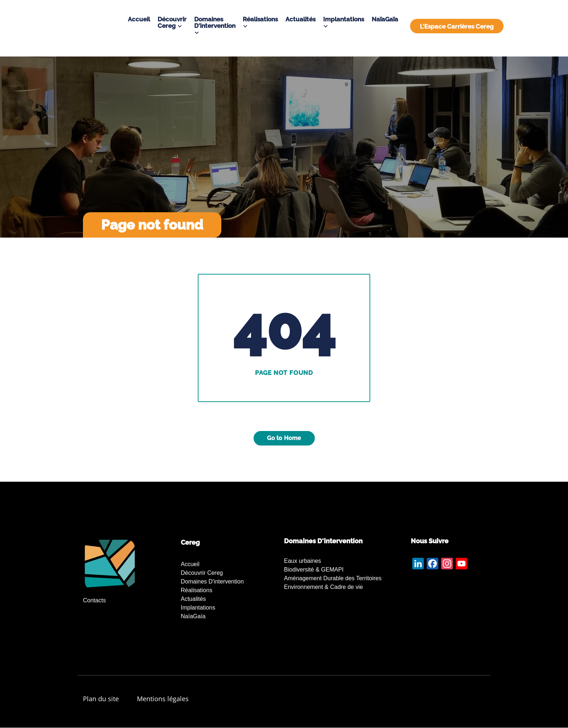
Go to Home (284, 438)
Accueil (139, 19)
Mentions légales (163, 699)
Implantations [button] (344, 19)
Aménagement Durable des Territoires (333, 578)
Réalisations (197, 590)
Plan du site (101, 699)
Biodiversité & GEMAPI (314, 570)
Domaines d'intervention (212, 581)
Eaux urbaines (302, 561)
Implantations (198, 608)
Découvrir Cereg (202, 573)
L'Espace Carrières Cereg (457, 26)
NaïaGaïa (385, 19)
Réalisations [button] (260, 19)
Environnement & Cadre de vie (323, 587)
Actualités (300, 19)
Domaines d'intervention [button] (215, 22)
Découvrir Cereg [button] (172, 22)
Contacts (94, 600)
